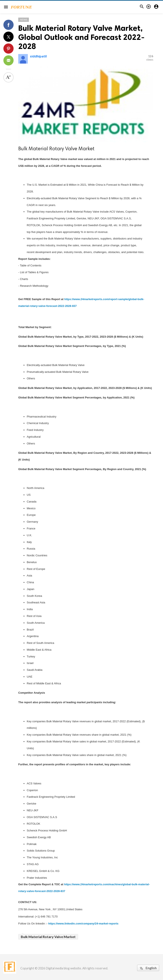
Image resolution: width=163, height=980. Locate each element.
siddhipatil (38, 56)
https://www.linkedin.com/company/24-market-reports (83, 924)
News (24, 20)
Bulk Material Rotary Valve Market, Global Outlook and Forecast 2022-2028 (81, 37)
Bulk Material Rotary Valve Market (48, 937)
